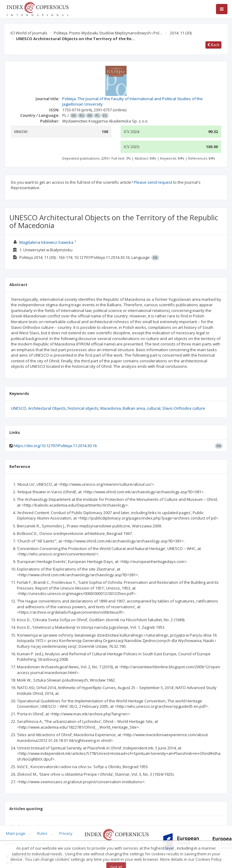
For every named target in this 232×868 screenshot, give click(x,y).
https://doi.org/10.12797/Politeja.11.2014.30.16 (55, 446)
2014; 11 (181, 33)
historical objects (83, 408)
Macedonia (111, 408)
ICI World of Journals (29, 33)
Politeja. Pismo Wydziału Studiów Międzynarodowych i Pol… (108, 33)
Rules (42, 833)
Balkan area (134, 408)
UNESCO (19, 408)
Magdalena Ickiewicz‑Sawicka (46, 242)
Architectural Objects (47, 408)
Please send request (153, 182)
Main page (16, 833)
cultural (154, 408)
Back (213, 45)
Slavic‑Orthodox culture (184, 408)
